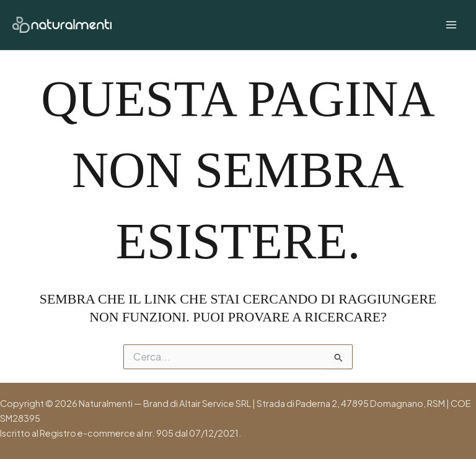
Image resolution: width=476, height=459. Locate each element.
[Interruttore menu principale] (451, 25)
